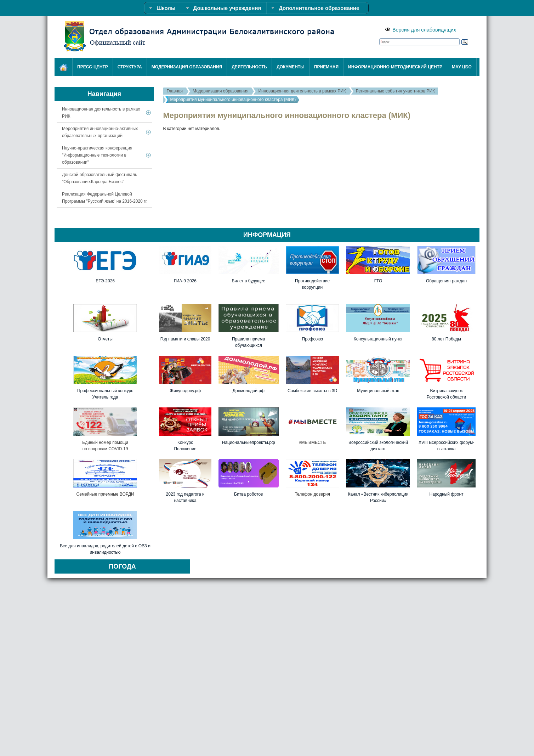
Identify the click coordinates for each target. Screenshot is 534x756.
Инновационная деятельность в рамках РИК (302, 91)
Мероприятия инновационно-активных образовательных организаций (100, 132)
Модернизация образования (220, 91)
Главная (175, 91)
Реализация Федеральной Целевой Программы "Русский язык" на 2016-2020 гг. (105, 198)
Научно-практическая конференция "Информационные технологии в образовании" (97, 155)
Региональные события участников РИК (395, 91)
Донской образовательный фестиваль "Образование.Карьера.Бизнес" (100, 178)
